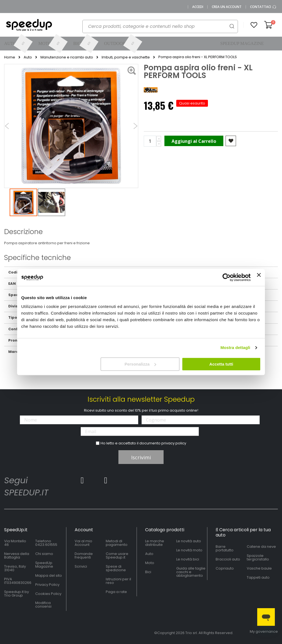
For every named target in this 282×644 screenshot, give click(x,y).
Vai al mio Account (83, 543)
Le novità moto (189, 550)
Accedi (198, 7)
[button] (254, 25)
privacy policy (174, 443)
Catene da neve (261, 547)
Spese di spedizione (116, 568)
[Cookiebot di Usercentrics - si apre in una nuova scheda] (227, 277)
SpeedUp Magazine (44, 565)
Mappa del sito (49, 575)
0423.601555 (46, 545)
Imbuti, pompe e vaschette (126, 57)
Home (10, 57)
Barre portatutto (225, 548)
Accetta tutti (221, 364)
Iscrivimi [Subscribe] (141, 457)
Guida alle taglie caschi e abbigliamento (191, 572)
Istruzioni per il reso (118, 581)
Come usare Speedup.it (117, 556)
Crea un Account (227, 7)
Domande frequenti (84, 556)
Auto (28, 57)
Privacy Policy (47, 585)
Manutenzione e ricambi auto (67, 57)
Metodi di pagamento (117, 543)
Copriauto (225, 568)
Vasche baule (259, 568)
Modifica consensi (43, 605)
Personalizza (140, 364)
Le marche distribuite (155, 543)
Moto (150, 563)
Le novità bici (188, 559)
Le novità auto (189, 541)
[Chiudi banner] (259, 277)
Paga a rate (116, 592)
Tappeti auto (258, 577)
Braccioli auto (228, 559)
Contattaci (263, 7)
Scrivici (81, 566)
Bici (148, 572)
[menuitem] (17, 44)
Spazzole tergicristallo (258, 557)
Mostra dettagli (235, 348)
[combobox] (160, 26)
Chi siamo (44, 554)
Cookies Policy (48, 594)
